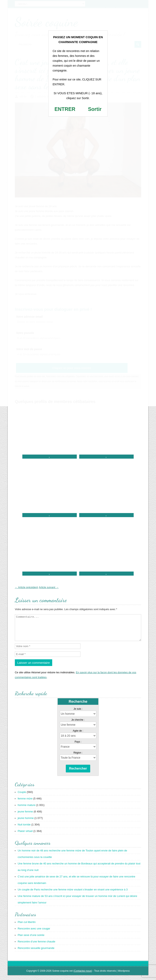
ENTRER (65, 109)
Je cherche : (78, 725)
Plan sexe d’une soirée (31, 940)
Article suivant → (49, 587)
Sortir (95, 109)
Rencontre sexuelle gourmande (36, 953)
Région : (78, 758)
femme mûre (25, 803)
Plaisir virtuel (25, 836)
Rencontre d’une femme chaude (36, 946)
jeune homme (26, 823)
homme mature (27, 810)
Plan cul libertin (27, 927)
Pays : (78, 747)
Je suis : (78, 714)
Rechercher (78, 773)
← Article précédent (26, 587)
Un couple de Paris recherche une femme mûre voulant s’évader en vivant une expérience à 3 (73, 894)
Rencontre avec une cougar (34, 933)
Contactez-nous (83, 976)
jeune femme (25, 816)
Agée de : (78, 736)
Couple (22, 797)
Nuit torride (24, 829)
